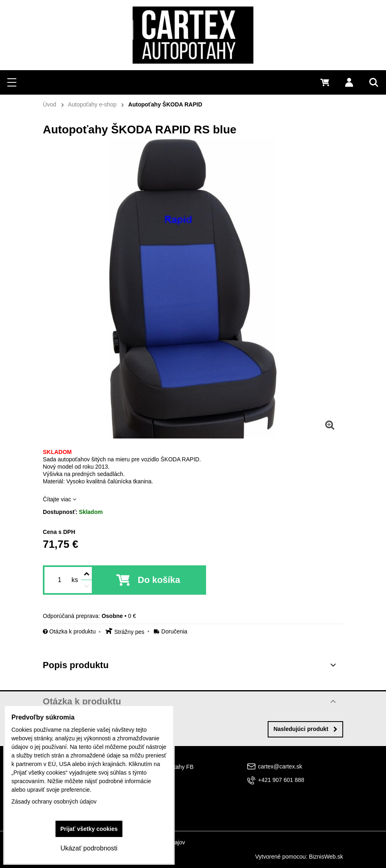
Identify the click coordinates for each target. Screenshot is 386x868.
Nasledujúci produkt (305, 729)
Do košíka (159, 580)
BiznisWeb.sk (326, 857)
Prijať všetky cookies (89, 829)
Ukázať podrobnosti (89, 848)
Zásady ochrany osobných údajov (54, 802)
